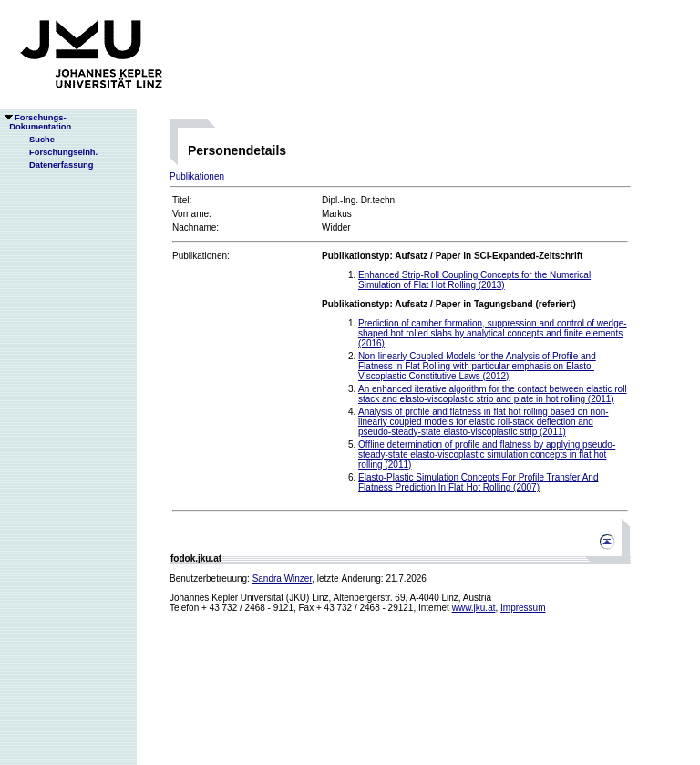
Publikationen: (201, 256)
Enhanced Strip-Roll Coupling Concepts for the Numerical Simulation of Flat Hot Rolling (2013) (474, 280)
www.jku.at (474, 608)
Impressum (523, 608)
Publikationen (197, 176)
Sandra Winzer (283, 579)
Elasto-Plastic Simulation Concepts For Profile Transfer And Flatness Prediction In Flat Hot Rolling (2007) (478, 482)
